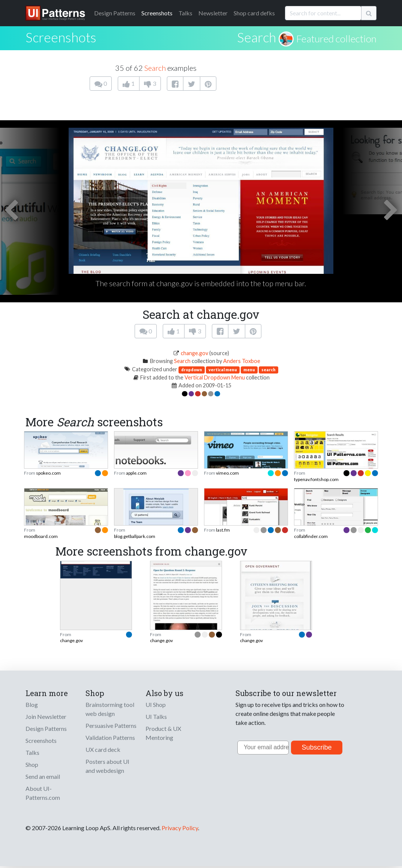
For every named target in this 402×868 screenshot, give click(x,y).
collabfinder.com (311, 536)
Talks (185, 13)
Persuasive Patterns (111, 725)
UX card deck (103, 749)
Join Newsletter (46, 716)
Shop (32, 764)
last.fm (223, 530)
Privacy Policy (180, 828)
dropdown (192, 370)
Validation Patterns (110, 737)
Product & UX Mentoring (163, 733)
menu (249, 370)
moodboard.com (41, 536)
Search (256, 37)
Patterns (115, 13)
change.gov (194, 353)
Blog (32, 704)
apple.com (136, 473)
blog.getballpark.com (135, 536)
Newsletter (213, 13)
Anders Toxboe (242, 361)
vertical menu (223, 370)
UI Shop (156, 704)
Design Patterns (46, 728)
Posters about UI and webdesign (107, 766)
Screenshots (157, 13)
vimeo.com (227, 473)
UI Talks (156, 716)
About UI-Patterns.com (43, 793)
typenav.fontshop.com (316, 479)
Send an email (43, 776)
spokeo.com (48, 473)
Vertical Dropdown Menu (215, 377)
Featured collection (336, 39)
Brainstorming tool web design (110, 709)
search (268, 370)
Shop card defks (254, 13)
